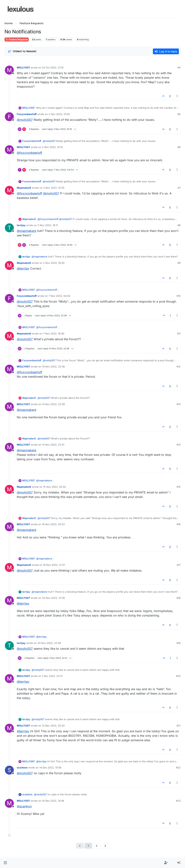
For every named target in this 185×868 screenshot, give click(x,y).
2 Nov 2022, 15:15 (52, 147)
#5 (179, 114)
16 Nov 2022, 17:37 (54, 565)
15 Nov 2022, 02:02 (55, 487)
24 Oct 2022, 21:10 (53, 67)
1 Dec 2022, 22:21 (52, 676)
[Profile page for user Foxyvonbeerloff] (9, 117)
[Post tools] (177, 96)
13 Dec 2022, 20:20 (53, 726)
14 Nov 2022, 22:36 (53, 367)
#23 (178, 801)
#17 (179, 565)
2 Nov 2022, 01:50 (59, 114)
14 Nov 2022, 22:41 (53, 445)
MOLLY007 (23, 67)
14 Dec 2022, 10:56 (50, 768)
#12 (179, 367)
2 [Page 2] (97, 846)
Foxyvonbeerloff (27, 114)
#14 (179, 445)
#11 (179, 334)
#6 (179, 147)
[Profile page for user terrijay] (9, 228)
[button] (5, 863)
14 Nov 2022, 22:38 (53, 404)
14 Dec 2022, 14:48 (53, 801)
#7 (179, 188)
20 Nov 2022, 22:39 (49, 643)
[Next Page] (105, 846)
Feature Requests (17, 39)
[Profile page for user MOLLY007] (9, 70)
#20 (178, 676)
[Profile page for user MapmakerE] (9, 190)
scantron (22, 768)
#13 (179, 404)
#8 (179, 225)
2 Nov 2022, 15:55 (54, 188)
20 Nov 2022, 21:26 (53, 598)
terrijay (21, 225)
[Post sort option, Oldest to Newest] (22, 51)
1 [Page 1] (88, 846)
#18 (179, 598)
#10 (179, 296)
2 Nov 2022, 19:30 (54, 263)
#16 (179, 524)
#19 (179, 643)
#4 (179, 67)
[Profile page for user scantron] (9, 770)
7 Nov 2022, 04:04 (59, 296)
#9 (179, 263)
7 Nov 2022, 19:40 (54, 334)
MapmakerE (24, 188)
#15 (179, 487)
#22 (178, 768)
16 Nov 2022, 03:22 (53, 524)
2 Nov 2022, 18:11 (48, 225)
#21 (179, 726)
